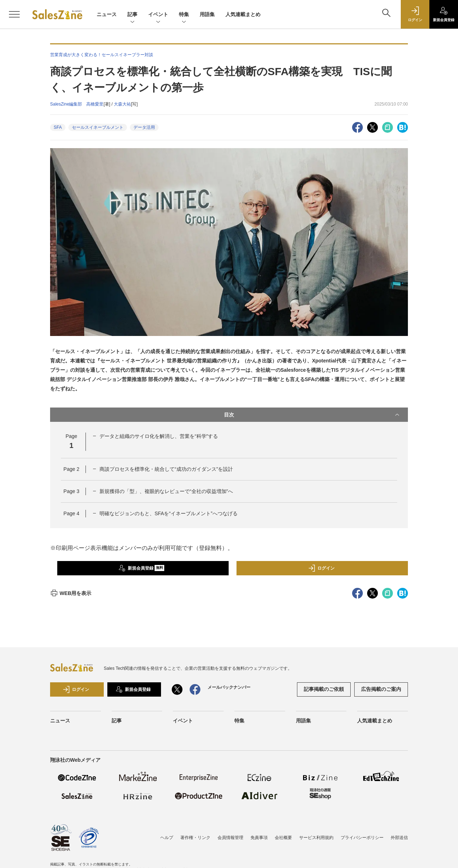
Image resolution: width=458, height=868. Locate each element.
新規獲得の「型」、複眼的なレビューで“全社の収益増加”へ (166, 491)
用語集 (207, 14)
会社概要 (283, 838)
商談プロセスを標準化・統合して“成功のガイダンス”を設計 (166, 469)
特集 (184, 15)
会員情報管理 (230, 838)
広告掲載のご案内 (381, 689)
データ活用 (144, 127)
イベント (158, 15)
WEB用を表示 (71, 593)
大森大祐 (122, 104)
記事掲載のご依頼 (324, 689)
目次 (312, 415)
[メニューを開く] (14, 14)
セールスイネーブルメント (98, 127)
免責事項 (259, 838)
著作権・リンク (195, 838)
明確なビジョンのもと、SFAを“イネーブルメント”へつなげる (169, 513)
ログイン (321, 568)
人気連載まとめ (243, 14)
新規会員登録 (142, 568)
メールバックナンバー (229, 687)
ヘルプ (167, 838)
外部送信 (399, 838)
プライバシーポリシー (362, 838)
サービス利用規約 (316, 838)
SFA (58, 127)
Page (71, 469)
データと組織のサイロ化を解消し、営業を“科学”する (159, 436)
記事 (132, 15)
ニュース (107, 14)
